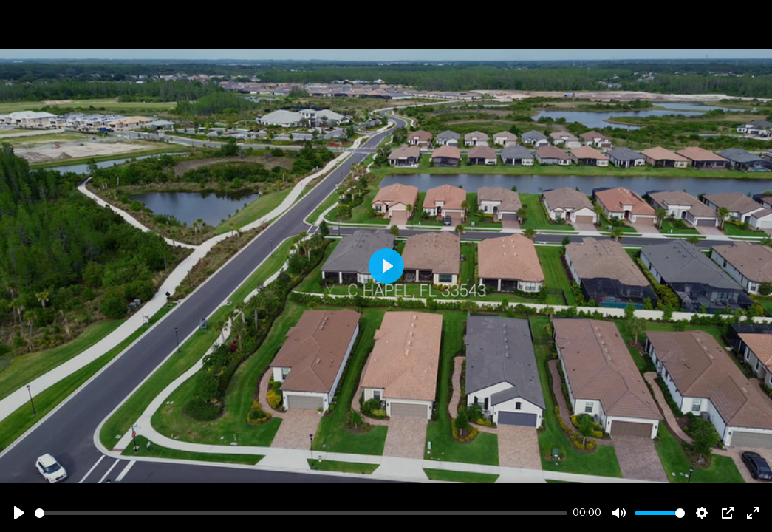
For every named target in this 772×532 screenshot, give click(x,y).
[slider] (301, 513)
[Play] (19, 513)
